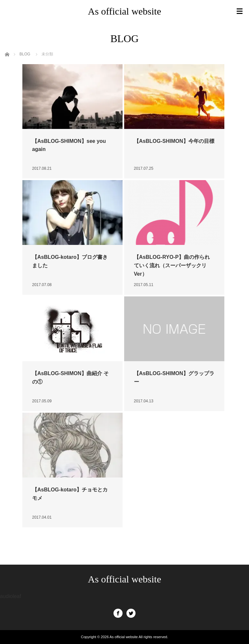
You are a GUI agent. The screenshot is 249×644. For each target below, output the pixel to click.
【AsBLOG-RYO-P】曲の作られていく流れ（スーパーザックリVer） (172, 265)
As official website (124, 11)
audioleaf (11, 596)
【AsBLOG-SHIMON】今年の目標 (174, 141)
